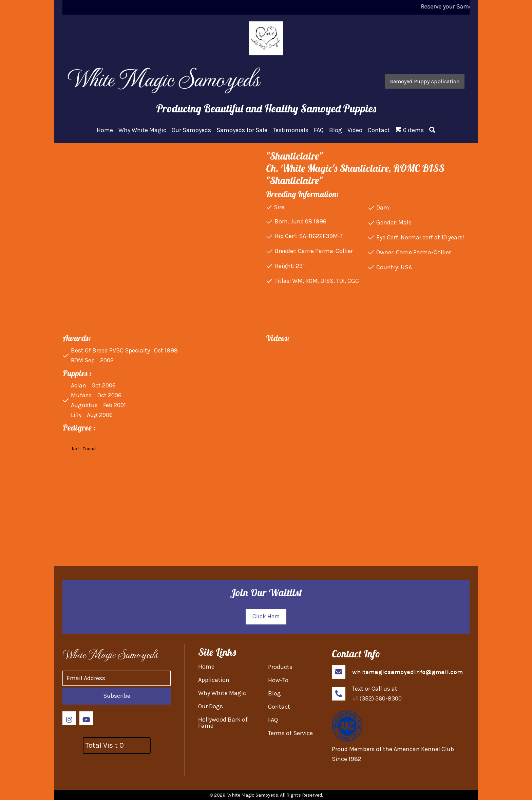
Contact (279, 707)
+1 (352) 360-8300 (377, 698)
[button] (425, 81)
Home (206, 667)
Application (214, 680)
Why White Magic (222, 693)
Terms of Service (290, 733)
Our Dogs (211, 706)
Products (280, 667)
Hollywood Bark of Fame (223, 723)
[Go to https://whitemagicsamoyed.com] (114, 654)
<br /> (162, 493)
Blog (274, 693)
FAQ (273, 720)
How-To (278, 680)
